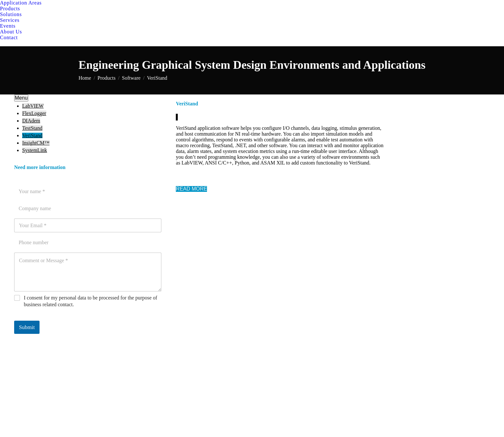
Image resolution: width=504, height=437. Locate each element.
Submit (27, 327)
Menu (21, 98)
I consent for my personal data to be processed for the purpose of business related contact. (90, 301)
